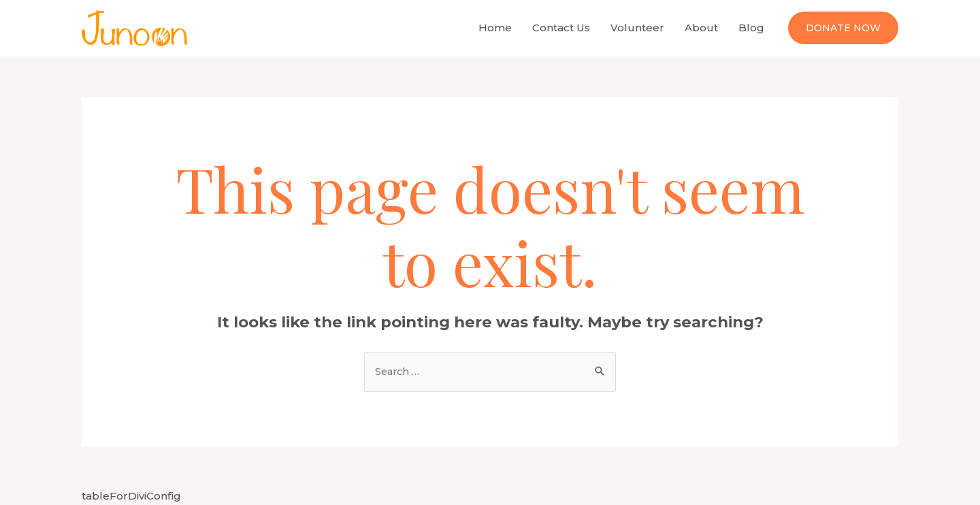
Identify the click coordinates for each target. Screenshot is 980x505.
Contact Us (561, 28)
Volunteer (637, 28)
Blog (751, 28)
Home (495, 28)
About (701, 28)
